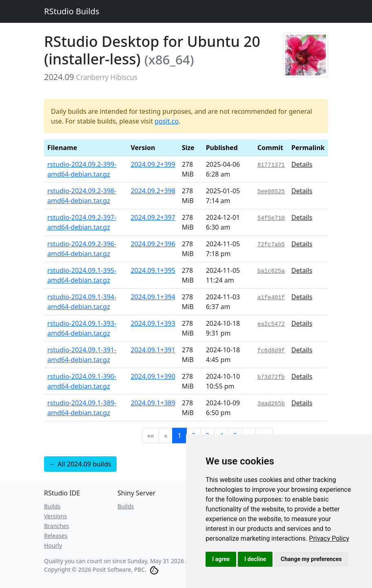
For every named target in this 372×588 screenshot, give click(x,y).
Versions (55, 516)
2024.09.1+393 (153, 323)
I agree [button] (221, 559)
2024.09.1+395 (153, 270)
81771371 (271, 165)
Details (302, 164)
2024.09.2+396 (153, 244)
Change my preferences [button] (311, 559)
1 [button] (179, 435)
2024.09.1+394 (153, 297)
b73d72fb (271, 377)
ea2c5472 (271, 324)
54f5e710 (271, 218)
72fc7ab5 (271, 245)
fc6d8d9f (271, 351)
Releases (56, 536)
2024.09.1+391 (153, 350)
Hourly (53, 545)
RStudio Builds (72, 11)
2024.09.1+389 (153, 403)
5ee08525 (271, 192)
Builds (52, 506)
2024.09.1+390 (153, 376)
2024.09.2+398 (153, 191)
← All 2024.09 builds (80, 464)
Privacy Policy (329, 538)
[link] (329, 538)
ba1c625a (271, 271)
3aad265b (271, 404)
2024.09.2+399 (153, 164)
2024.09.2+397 (153, 217)
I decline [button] (255, 559)
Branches (56, 526)
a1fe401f (271, 298)
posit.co (167, 121)
